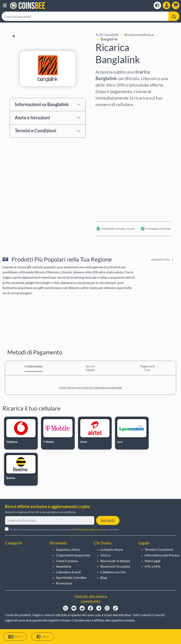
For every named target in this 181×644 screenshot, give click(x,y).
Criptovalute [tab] (34, 366)
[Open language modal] (157, 5)
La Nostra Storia (112, 549)
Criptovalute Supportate (73, 555)
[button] (5, 5)
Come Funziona (67, 561)
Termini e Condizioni (36, 131)
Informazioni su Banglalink (42, 104)
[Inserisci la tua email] (50, 520)
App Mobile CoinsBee (71, 577)
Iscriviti (108, 520)
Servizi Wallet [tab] (90, 368)
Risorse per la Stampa (115, 561)
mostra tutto (162, 260)
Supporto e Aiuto (68, 549)
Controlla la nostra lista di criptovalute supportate (90, 387)
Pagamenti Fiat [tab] (147, 368)
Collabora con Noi (113, 572)
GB (43, 637)
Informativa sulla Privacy (162, 555)
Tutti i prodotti (107, 35)
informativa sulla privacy (89, 529)
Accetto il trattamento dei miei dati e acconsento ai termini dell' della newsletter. (65, 529)
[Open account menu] (166, 5)
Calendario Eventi (68, 572)
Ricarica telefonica (139, 35)
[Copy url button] (14, 36)
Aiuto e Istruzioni (32, 118)
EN (15, 637)
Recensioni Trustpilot (115, 566)
